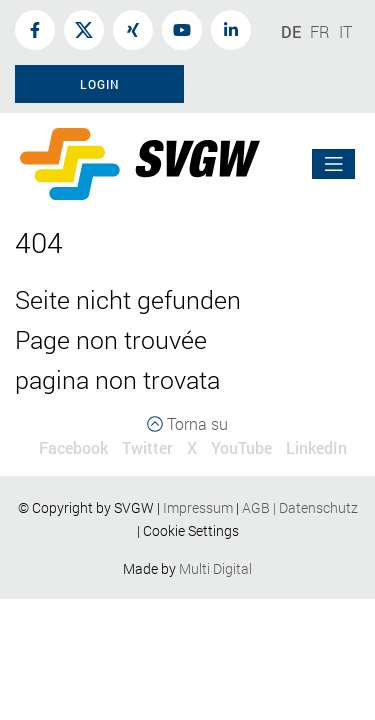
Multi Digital (215, 568)
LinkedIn (316, 447)
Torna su (187, 423)
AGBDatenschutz (300, 507)
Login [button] (100, 84)
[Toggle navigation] (334, 164)
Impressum (198, 507)
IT (345, 31)
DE (291, 31)
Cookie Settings (191, 530)
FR (320, 31)
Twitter (147, 447)
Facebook (73, 447)
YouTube (241, 447)
